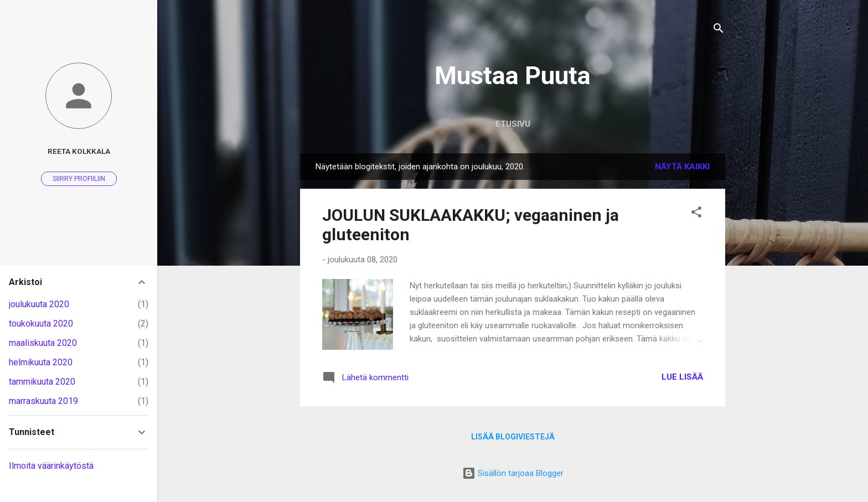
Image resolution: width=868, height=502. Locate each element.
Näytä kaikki (682, 167)
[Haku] (719, 30)
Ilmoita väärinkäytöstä (51, 466)
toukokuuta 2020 (41, 324)
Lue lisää (682, 377)
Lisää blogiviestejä (513, 437)
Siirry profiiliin (79, 179)
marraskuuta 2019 (43, 401)
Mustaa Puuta (513, 76)
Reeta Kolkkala (79, 151)
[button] (696, 214)
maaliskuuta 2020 (43, 343)
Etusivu (513, 124)
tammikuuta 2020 (42, 382)
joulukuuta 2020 (39, 304)
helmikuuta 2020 (41, 362)
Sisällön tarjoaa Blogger (513, 473)
